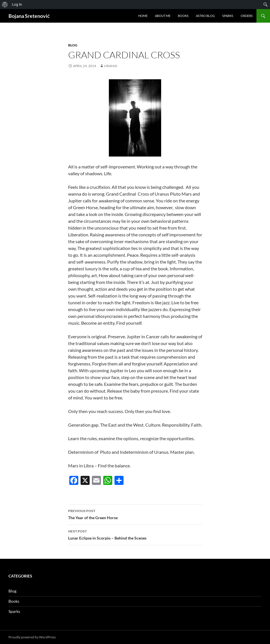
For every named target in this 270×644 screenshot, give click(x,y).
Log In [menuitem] (17, 4)
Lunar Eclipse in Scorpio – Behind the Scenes (135, 534)
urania (111, 66)
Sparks (228, 16)
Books (183, 16)
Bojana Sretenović (29, 16)
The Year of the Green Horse (135, 514)
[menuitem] (5, 5)
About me (163, 16)
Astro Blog (205, 16)
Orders (247, 16)
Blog (73, 45)
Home (143, 16)
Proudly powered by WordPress (32, 637)
